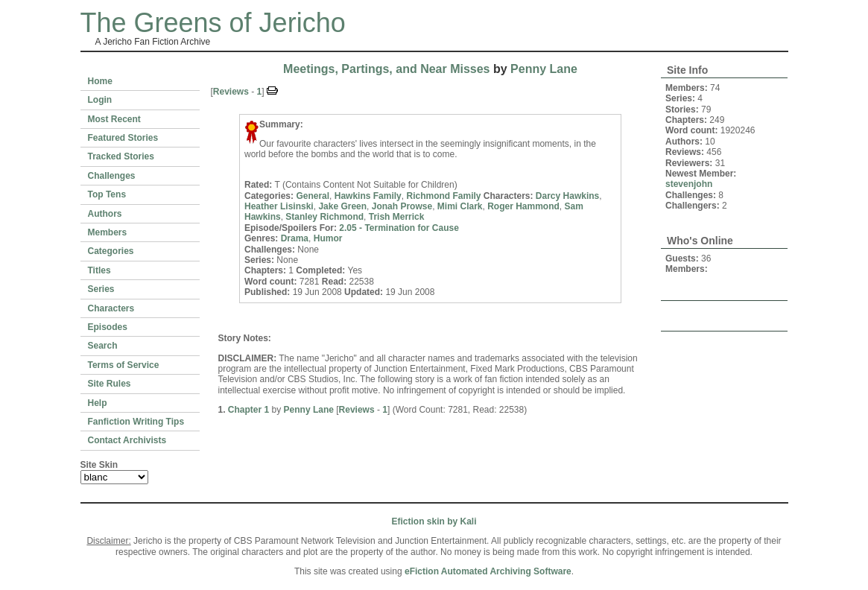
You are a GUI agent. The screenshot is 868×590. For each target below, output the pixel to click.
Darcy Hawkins (567, 196)
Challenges (112, 176)
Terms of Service (124, 365)
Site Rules (110, 384)
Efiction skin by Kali (434, 521)
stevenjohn (689, 184)
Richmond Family (443, 196)
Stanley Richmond (324, 217)
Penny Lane (544, 69)
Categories (111, 251)
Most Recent (114, 119)
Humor (328, 238)
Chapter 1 (248, 410)
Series (101, 289)
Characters (111, 308)
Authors (105, 214)
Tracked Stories (121, 156)
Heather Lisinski (279, 206)
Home (100, 81)
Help (98, 403)
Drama (295, 238)
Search (103, 346)
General (313, 196)
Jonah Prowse (402, 206)
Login (100, 100)
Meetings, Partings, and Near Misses (386, 69)
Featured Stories (123, 138)
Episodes (108, 327)
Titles (99, 270)
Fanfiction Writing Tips (136, 422)
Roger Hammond (523, 206)
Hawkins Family (368, 196)
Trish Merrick (397, 217)
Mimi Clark (460, 206)
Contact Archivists (127, 440)
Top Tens (107, 194)
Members (108, 232)
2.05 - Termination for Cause (399, 228)
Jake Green (342, 206)
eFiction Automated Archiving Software (488, 571)
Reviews (231, 92)
